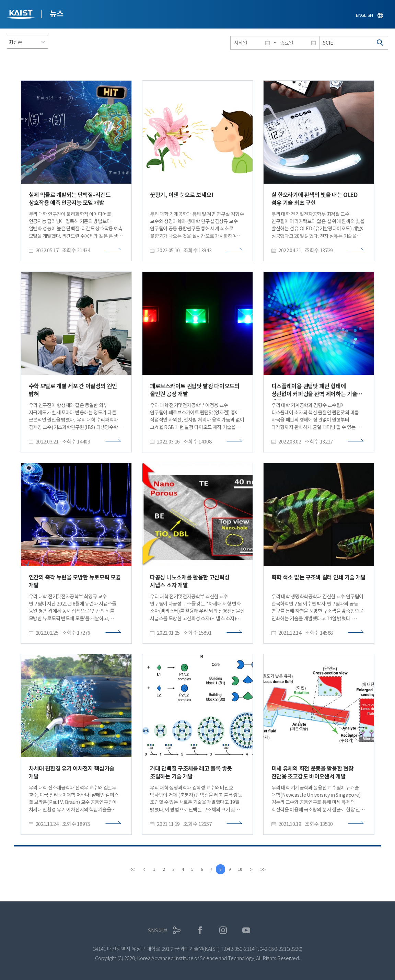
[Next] (256, 869)
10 (244, 869)
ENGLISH (364, 15)
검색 (380, 43)
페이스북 (200, 930)
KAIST (22, 15)
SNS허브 (158, 930)
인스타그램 (223, 930)
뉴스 (56, 14)
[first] (128, 869)
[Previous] (139, 869)
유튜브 (246, 930)
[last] (267, 869)
